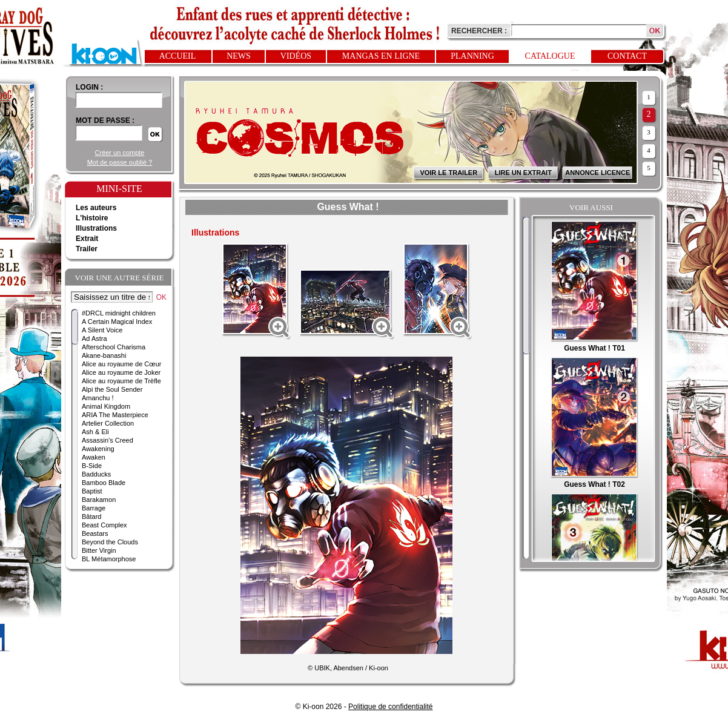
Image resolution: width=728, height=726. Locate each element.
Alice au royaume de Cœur (121, 364)
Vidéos (296, 56)
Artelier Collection (108, 423)
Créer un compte (120, 153)
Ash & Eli (95, 432)
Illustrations (96, 228)
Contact (627, 56)
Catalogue (550, 56)
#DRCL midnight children (119, 313)
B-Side (92, 466)
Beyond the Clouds (110, 542)
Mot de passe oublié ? (120, 162)
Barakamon (99, 500)
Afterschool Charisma (114, 347)
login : (89, 87)
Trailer (87, 249)
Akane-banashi (104, 355)
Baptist (92, 491)
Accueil (178, 56)
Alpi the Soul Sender (112, 389)
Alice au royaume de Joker (121, 372)
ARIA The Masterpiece (115, 415)
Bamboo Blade (104, 483)
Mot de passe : (105, 120)
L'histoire (92, 218)
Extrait (87, 239)
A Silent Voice (102, 330)
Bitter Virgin (99, 550)
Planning (472, 56)
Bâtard (91, 516)
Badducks (96, 474)
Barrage (94, 508)
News (239, 56)
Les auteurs (96, 208)
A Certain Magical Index (117, 322)
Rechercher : (479, 31)
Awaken (94, 457)
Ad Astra (94, 338)
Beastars (95, 533)
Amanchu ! (98, 398)
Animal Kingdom (106, 406)
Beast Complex (104, 525)
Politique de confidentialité (390, 707)
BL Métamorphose (109, 559)
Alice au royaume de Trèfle (121, 381)
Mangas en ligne (381, 56)
